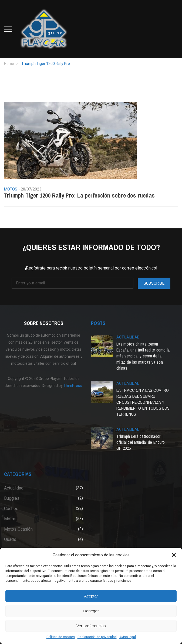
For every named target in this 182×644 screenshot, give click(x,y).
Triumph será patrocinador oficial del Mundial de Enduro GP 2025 (141, 442)
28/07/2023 (31, 189)
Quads (10, 540)
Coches (11, 509)
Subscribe (154, 283)
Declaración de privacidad (97, 637)
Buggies (12, 498)
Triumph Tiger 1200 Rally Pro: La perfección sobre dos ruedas (79, 195)
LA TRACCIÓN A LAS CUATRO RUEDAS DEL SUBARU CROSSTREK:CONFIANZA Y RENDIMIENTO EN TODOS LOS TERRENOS (143, 402)
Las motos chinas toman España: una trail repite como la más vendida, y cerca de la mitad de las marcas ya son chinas (143, 356)
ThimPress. (73, 386)
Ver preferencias (91, 626)
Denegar (91, 611)
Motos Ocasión (18, 529)
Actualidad (128, 337)
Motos (11, 189)
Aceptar (91, 596)
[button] (174, 555)
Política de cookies (61, 637)
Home (9, 64)
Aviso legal (128, 637)
